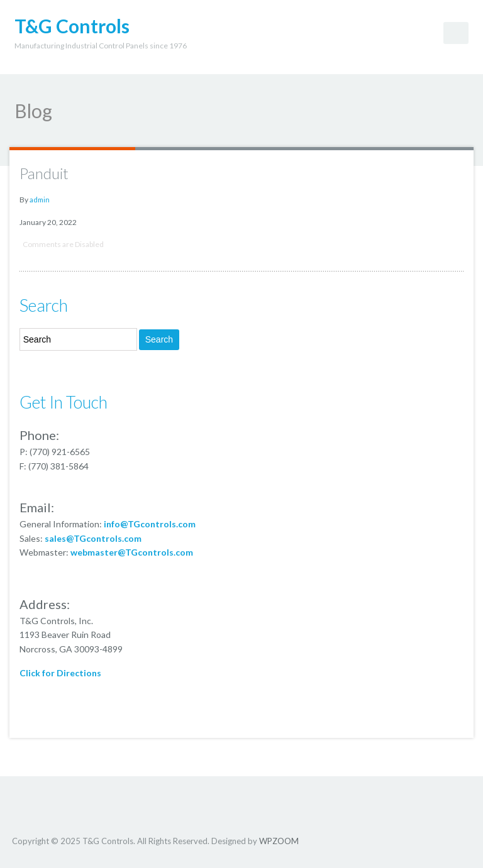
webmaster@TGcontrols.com (132, 552)
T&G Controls (72, 26)
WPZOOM (279, 841)
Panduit (44, 173)
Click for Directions (60, 673)
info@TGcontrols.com (150, 524)
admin (40, 200)
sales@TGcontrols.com (93, 538)
